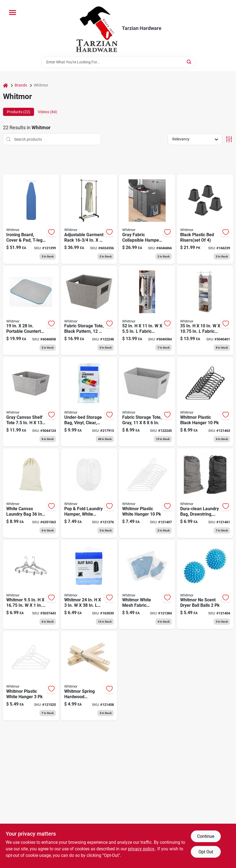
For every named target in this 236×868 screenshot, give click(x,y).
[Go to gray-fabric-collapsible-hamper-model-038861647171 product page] (147, 219)
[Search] (189, 62)
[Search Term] (118, 62)
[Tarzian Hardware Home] (96, 28)
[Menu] (13, 13)
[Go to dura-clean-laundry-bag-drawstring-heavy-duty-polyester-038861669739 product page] (205, 493)
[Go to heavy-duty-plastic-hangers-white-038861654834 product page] (31, 676)
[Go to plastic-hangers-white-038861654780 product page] (147, 493)
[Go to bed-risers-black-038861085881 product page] (205, 219)
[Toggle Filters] (229, 139)
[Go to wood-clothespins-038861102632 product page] (89, 676)
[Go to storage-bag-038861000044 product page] (89, 585)
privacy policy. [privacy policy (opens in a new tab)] (142, 849)
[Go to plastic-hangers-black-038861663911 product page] (205, 402)
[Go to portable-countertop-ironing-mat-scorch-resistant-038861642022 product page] (31, 311)
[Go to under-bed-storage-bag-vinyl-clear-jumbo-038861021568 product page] (89, 402)
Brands (21, 85)
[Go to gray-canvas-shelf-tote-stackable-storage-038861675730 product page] (31, 402)
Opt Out (206, 852)
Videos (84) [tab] (47, 112)
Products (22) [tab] (19, 112)
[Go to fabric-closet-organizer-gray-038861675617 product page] (205, 311)
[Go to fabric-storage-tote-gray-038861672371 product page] (147, 402)
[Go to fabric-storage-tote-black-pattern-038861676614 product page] (89, 311)
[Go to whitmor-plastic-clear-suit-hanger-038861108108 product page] (31, 585)
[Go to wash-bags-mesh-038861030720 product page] (147, 585)
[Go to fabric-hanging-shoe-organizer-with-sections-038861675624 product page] (147, 311)
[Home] (5, 85)
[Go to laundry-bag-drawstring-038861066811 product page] (31, 493)
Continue (206, 836)
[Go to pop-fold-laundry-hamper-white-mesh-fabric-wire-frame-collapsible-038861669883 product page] (89, 493)
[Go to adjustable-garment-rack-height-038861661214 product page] (89, 219)
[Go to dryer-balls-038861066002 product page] (205, 585)
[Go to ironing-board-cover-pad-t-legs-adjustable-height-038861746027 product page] (31, 219)
